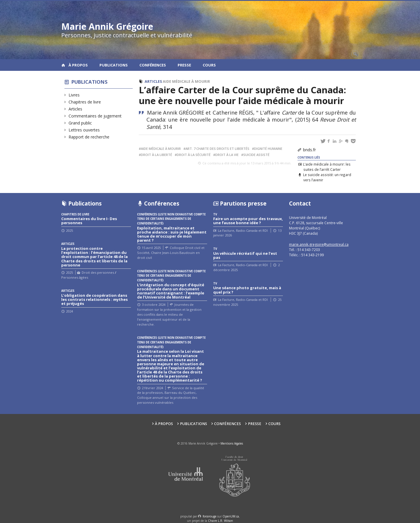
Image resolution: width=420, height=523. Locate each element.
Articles (76, 109)
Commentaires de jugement (95, 116)
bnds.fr (309, 150)
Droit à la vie (227, 155)
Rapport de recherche (89, 137)
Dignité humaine (268, 149)
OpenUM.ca (231, 516)
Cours (209, 65)
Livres (74, 95)
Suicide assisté (256, 155)
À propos (78, 65)
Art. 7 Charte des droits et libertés (217, 149)
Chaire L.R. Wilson (220, 521)
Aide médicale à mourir (186, 81)
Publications (114, 65)
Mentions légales (232, 443)
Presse (184, 65)
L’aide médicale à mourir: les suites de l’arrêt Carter (327, 167)
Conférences (153, 65)
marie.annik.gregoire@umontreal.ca (319, 244)
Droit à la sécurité (194, 155)
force (210, 516)
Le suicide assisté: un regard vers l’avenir (327, 177)
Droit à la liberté (156, 155)
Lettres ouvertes (84, 130)
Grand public (80, 123)
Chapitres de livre (85, 102)
